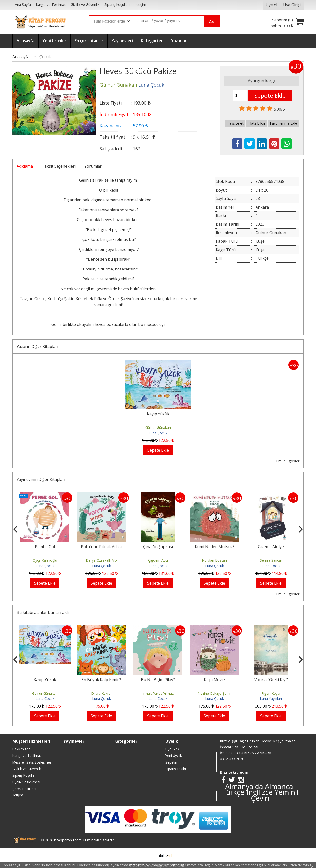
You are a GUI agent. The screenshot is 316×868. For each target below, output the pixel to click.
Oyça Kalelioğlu (45, 560)
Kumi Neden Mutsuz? (215, 547)
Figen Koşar (271, 693)
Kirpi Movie (214, 680)
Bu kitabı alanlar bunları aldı (43, 612)
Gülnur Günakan (158, 428)
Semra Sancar (271, 560)
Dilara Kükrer (101, 693)
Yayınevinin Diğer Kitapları (41, 479)
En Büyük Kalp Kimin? (101, 680)
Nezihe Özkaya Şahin (215, 693)
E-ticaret (150, 855)
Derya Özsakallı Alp (101, 560)
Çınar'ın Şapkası (158, 547)
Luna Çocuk (158, 433)
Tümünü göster (287, 461)
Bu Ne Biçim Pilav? (158, 680)
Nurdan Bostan (214, 560)
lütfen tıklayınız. (300, 865)
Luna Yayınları (271, 699)
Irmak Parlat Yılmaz (158, 693)
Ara (212, 22)
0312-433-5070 (232, 759)
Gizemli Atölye (271, 547)
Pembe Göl (45, 547)
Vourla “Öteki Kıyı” (271, 680)
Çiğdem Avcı (158, 560)
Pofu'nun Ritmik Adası (101, 547)
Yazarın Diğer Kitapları (37, 347)
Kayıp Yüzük (158, 414)
